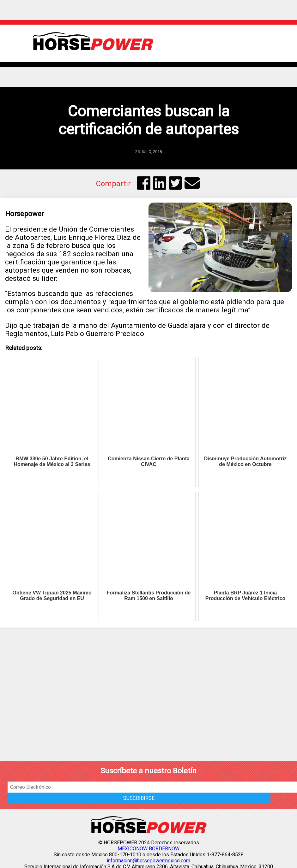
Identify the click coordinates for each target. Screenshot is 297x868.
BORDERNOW (164, 849)
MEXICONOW (133, 849)
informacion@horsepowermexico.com (148, 861)
